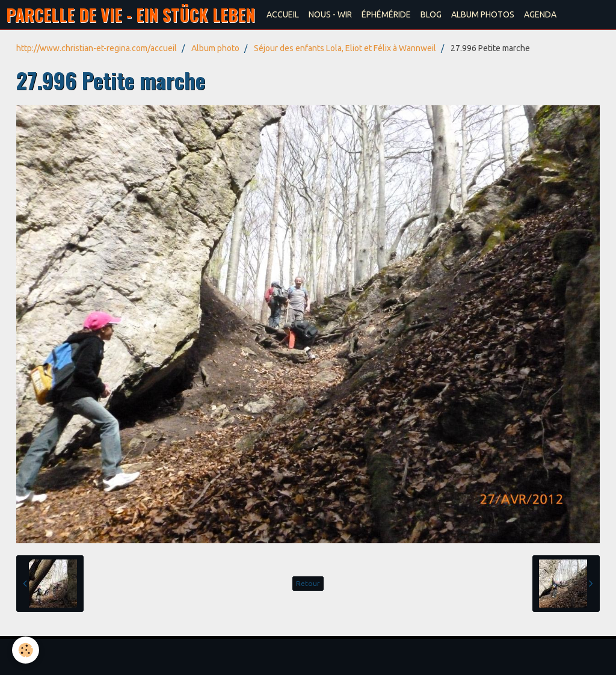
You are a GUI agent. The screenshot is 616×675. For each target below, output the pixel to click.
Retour (308, 583)
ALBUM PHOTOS (483, 14)
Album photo (215, 48)
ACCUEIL (283, 14)
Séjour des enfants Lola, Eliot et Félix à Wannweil (345, 48)
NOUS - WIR (330, 14)
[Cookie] (26, 650)
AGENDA (540, 14)
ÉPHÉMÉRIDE (386, 14)
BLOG (431, 14)
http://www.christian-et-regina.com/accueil (97, 48)
